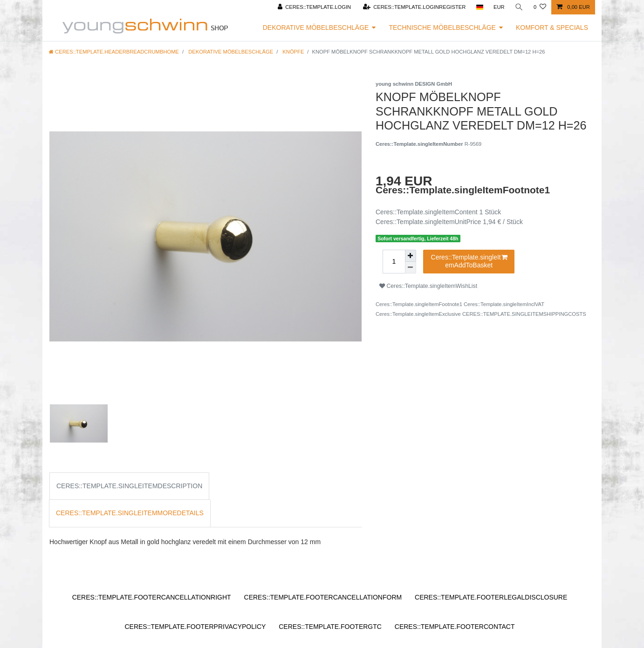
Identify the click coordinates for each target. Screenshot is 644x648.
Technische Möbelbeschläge (442, 27)
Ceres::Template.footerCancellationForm (323, 597)
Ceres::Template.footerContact (455, 627)
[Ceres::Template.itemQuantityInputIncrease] (411, 256)
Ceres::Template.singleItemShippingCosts (524, 314)
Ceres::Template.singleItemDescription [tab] (129, 486)
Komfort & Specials (552, 27)
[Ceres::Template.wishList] (540, 7)
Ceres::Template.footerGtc (330, 627)
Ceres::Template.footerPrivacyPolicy (195, 627)
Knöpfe (292, 52)
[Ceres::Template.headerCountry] (479, 7)
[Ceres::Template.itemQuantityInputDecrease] (411, 268)
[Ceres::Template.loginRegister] (414, 7)
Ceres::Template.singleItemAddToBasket (469, 261)
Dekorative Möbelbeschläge (316, 27)
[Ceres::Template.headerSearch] (519, 7)
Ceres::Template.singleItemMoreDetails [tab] (130, 513)
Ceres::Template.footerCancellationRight (152, 597)
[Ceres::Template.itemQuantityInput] (394, 262)
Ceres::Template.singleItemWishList (428, 286)
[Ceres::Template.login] (314, 7)
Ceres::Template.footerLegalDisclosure (491, 597)
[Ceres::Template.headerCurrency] (499, 7)
